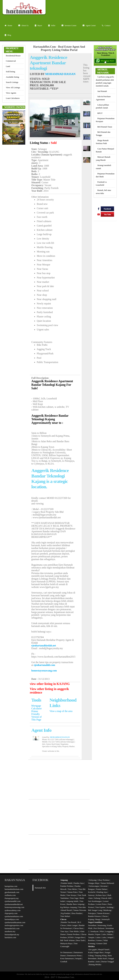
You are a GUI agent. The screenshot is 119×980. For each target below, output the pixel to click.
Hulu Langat (72, 925)
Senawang (102, 925)
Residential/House (13, 56)
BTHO (71, 937)
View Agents (11, 93)
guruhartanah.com (12, 892)
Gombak (64, 962)
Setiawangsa (94, 886)
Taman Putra (72, 892)
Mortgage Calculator (36, 707)
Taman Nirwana (80, 910)
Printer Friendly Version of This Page (36, 715)
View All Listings (13, 87)
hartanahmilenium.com (14, 889)
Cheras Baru (78, 928)
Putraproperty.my (12, 898)
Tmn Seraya (71, 895)
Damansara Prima (74, 955)
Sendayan (95, 931)
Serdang (110, 907)
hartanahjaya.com (12, 919)
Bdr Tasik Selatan (67, 940)
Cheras (105, 916)
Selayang (93, 880)
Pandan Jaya (79, 883)
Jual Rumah (102, 91)
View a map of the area (61, 711)
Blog (8, 35)
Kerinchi (92, 892)
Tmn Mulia (74, 931)
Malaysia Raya (66, 943)
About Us (23, 26)
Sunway (91, 895)
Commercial (11, 61)
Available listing (12, 77)
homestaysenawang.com (44, 671)
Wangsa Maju (94, 883)
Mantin (91, 934)
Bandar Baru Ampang (75, 904)
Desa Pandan (77, 913)
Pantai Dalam (101, 889)
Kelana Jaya (101, 895)
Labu (104, 934)
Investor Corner (69, 26)
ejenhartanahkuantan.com (15, 922)
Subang (97, 898)
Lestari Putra (101, 904)
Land (8, 66)
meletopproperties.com (14, 925)
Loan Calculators (13, 98)
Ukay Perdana (103, 880)
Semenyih (106, 919)
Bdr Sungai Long (95, 910)
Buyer (38, 26)
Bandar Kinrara (94, 916)
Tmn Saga (74, 898)
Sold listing (10, 72)
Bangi (98, 919)
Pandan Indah (67, 883)
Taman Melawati (107, 883)
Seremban (92, 925)
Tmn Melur (72, 889)
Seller (52, 26)
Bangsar (91, 889)
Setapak (78, 958)
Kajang (91, 919)
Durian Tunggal (108, 962)
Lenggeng (109, 931)
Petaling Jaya (102, 892)
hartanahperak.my (12, 934)
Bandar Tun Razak (69, 922)
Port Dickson (99, 928)
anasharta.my (10, 931)
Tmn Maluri (65, 916)
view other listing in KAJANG (50, 684)
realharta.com (10, 895)
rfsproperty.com (11, 913)
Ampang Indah (72, 901)
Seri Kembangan (95, 901)
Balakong (107, 910)
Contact (106, 26)
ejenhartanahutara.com (14, 916)
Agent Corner (89, 26)
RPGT (100, 113)
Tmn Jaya (64, 931)
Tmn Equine (100, 907)
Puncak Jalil (106, 898)
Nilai (102, 931)
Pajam (98, 934)
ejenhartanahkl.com (44, 665)
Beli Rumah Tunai (105, 127)
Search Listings (12, 82)
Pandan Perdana (67, 886)
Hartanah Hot (40, 888)
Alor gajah (92, 949)
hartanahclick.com (12, 928)
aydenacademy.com (13, 910)
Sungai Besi (80, 937)
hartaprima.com (11, 886)
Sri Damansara (66, 952)
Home (8, 26)
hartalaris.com (10, 937)
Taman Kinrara (103, 913)
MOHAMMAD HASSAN (60, 74)
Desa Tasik (80, 940)
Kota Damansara (67, 958)
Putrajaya (92, 913)
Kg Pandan (66, 913)
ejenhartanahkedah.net (44, 646)
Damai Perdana (73, 934)
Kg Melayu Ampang (68, 907)
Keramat (104, 886)
